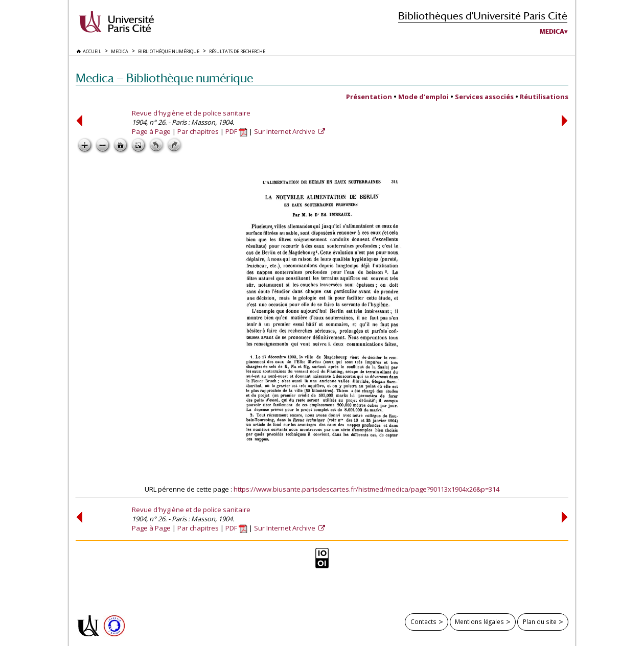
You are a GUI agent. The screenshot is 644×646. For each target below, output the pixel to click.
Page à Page (151, 131)
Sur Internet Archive (285, 131)
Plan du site (540, 621)
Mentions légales (479, 621)
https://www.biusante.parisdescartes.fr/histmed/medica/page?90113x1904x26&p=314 (366, 489)
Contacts (423, 621)
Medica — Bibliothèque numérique (164, 78)
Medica (552, 32)
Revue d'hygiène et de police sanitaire (191, 113)
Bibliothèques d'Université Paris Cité (483, 16)
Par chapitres (198, 131)
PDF (236, 131)
